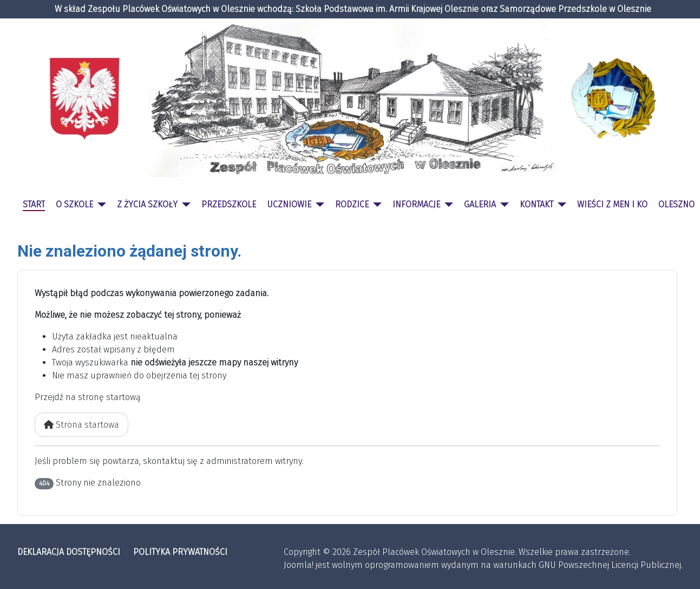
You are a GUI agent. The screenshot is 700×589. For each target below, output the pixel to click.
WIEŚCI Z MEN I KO (612, 204)
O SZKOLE (74, 204)
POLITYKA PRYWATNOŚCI (180, 552)
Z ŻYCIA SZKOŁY (147, 204)
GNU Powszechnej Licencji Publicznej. (611, 565)
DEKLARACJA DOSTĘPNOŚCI (69, 552)
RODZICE (352, 204)
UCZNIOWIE (289, 204)
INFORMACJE (416, 204)
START (34, 204)
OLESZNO (676, 204)
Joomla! (299, 565)
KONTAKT (537, 204)
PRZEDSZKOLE (229, 204)
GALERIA (480, 204)
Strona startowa (81, 425)
